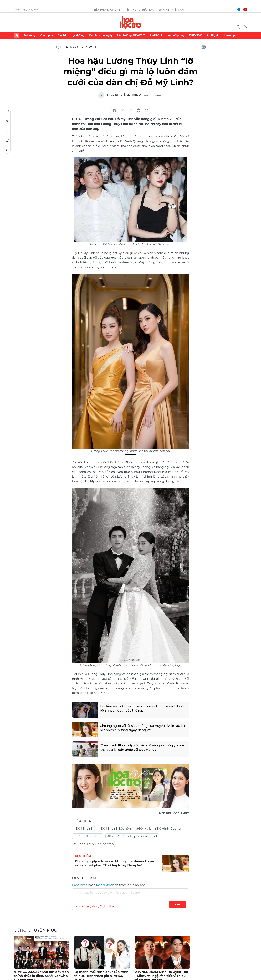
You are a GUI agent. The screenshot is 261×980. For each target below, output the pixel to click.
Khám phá (46, 35)
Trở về (7, 150)
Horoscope (230, 35)
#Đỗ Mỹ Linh (83, 829)
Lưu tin (7, 131)
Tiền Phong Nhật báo (139, 10)
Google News (204, 47)
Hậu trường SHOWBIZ (131, 35)
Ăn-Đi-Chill (156, 35)
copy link (131, 111)
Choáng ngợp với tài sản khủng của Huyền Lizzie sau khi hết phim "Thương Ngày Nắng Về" (143, 728)
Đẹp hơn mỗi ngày (101, 35)
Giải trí (62, 35)
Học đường (78, 35)
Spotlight (212, 35)
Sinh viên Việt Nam (171, 10)
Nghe (7, 111)
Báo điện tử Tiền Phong (130, 22)
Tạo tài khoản (105, 885)
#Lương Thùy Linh (88, 836)
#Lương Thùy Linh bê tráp (94, 844)
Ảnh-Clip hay (176, 35)
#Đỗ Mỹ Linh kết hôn (115, 829)
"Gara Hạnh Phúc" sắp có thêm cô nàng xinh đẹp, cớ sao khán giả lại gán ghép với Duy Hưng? (143, 748)
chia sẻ (115, 111)
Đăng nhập (80, 885)
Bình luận (7, 140)
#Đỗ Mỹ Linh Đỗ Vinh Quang (158, 829)
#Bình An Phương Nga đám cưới (132, 836)
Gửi (178, 904)
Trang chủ (17, 35)
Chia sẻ (7, 121)
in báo (139, 111)
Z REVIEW (195, 35)
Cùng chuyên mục (35, 930)
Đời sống (30, 35)
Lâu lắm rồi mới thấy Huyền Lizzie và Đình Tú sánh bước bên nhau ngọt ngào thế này (142, 708)
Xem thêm (244, 35)
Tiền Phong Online (107, 10)
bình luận (146, 111)
